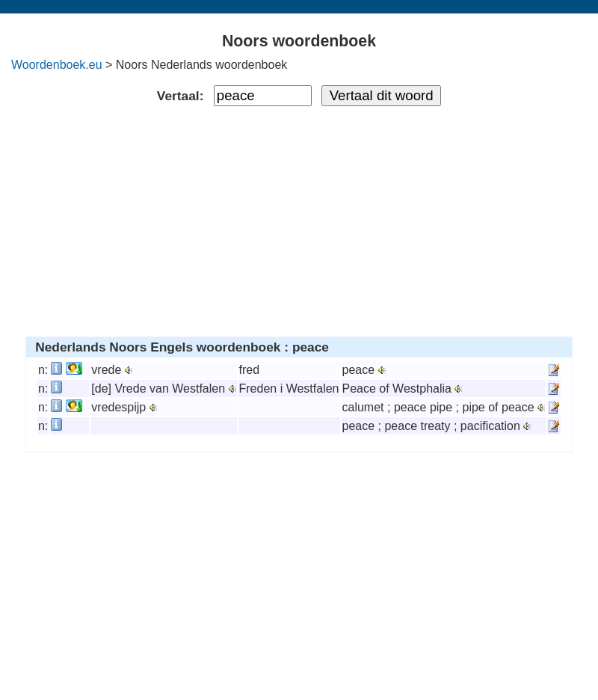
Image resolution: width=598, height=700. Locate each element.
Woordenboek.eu (57, 65)
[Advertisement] (299, 218)
